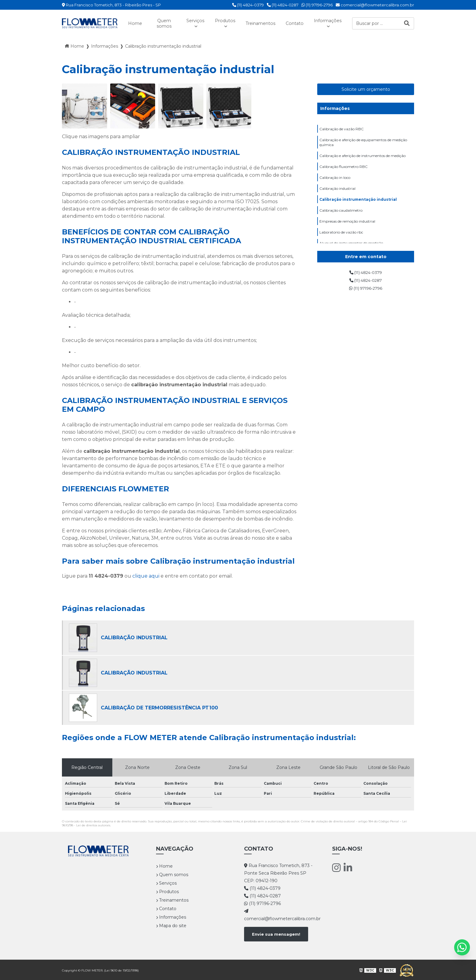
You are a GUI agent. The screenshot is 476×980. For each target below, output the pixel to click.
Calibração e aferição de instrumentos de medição (362, 158)
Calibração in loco (335, 182)
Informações (330, 20)
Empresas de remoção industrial (347, 229)
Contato (295, 23)
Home (133, 23)
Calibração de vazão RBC (342, 129)
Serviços (187, 20)
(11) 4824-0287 (283, 5)
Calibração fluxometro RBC (343, 170)
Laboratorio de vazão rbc (341, 241)
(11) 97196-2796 (317, 5)
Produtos (219, 20)
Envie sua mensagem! (276, 934)
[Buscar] (407, 23)
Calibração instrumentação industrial (358, 206)
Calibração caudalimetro (341, 218)
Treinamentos (258, 23)
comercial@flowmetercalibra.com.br (375, 5)
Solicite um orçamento (366, 89)
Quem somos (159, 23)
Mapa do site (171, 925)
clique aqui (146, 576)
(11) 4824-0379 (248, 5)
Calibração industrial (337, 194)
